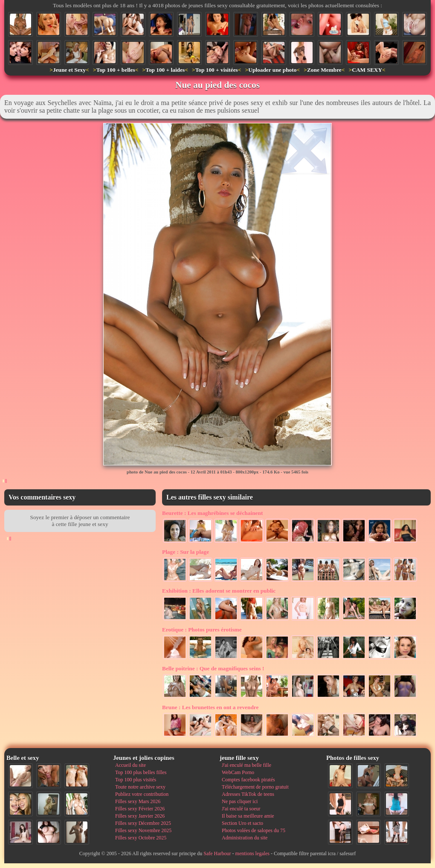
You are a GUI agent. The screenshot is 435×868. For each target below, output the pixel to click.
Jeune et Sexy (69, 70)
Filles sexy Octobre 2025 (141, 838)
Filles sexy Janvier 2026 (140, 816)
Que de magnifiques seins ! (213, 668)
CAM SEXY (367, 70)
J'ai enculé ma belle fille (246, 765)
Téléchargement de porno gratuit (255, 787)
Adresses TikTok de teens (248, 794)
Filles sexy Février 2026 (140, 809)
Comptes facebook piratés (248, 780)
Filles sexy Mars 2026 (138, 801)
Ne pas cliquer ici (240, 801)
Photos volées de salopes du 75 (254, 830)
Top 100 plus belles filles (141, 772)
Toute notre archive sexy (140, 787)
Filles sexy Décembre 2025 (143, 823)
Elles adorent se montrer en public (219, 591)
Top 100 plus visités (136, 780)
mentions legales (252, 853)
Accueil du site (130, 765)
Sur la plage (186, 552)
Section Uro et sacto (242, 823)
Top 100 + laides (165, 70)
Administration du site (245, 838)
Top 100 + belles (115, 70)
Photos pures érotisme (202, 630)
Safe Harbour (217, 853)
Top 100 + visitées (217, 70)
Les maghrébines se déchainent (212, 513)
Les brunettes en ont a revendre (210, 707)
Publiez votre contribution (142, 794)
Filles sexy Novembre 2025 (143, 830)
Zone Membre (324, 70)
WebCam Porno (238, 772)
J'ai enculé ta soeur (241, 809)
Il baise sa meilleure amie (248, 816)
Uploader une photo (272, 70)
